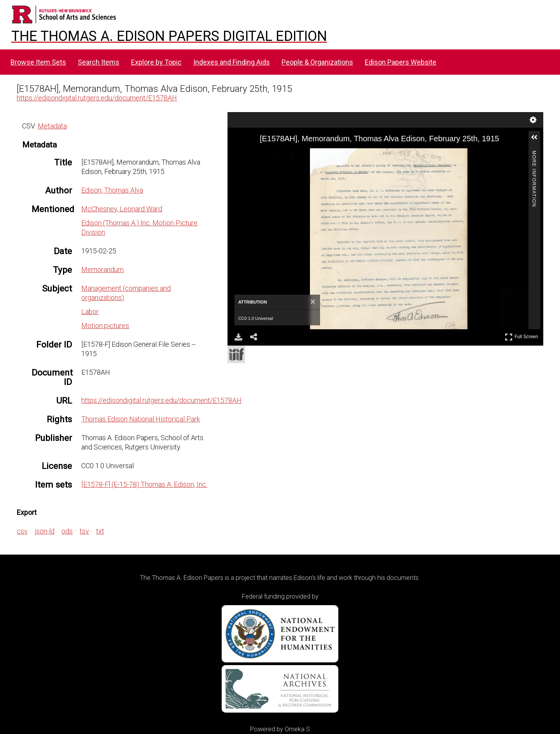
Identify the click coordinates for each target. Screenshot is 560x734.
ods (67, 531)
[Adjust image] (292, 155)
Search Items (99, 62)
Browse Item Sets (38, 62)
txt (100, 531)
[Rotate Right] (278, 155)
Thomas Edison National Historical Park (141, 419)
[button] (537, 140)
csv (22, 531)
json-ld (45, 531)
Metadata (52, 126)
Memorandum (102, 270)
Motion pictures (105, 326)
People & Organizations (317, 62)
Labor (90, 312)
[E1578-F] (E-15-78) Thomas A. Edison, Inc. (144, 484)
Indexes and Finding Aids (232, 62)
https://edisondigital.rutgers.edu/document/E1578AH (97, 98)
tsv (84, 531)
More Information (534, 154)
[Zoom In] (250, 155)
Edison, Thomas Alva (112, 190)
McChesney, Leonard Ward (122, 209)
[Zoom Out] (264, 155)
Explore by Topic (156, 62)
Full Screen (521, 337)
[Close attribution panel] (313, 302)
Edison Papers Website (401, 62)
